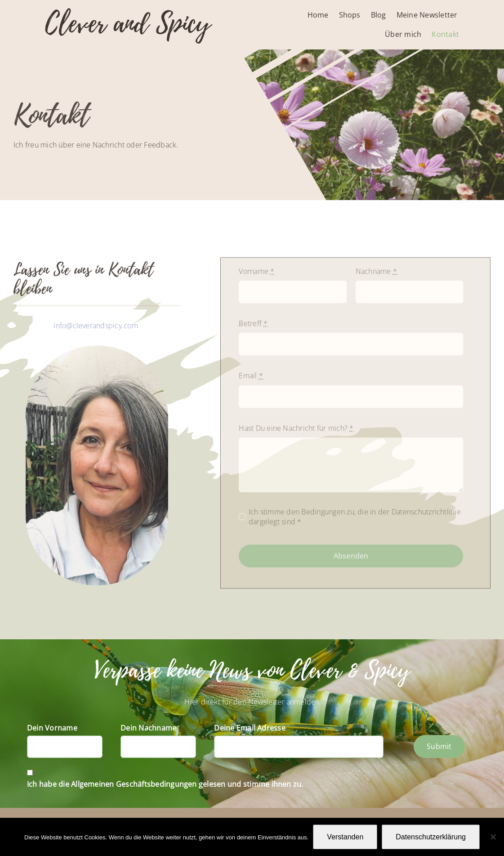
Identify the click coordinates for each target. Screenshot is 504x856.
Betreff (253, 327)
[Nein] (493, 837)
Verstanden (345, 837)
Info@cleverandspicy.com (97, 327)
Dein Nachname (148, 728)
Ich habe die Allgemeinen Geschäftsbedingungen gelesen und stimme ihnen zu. (165, 784)
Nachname (376, 275)
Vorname (256, 275)
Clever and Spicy (128, 24)
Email (251, 379)
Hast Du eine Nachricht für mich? (296, 432)
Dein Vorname (52, 728)
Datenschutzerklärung (431, 837)
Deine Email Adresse (250, 728)
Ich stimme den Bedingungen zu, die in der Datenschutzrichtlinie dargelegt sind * (355, 520)
